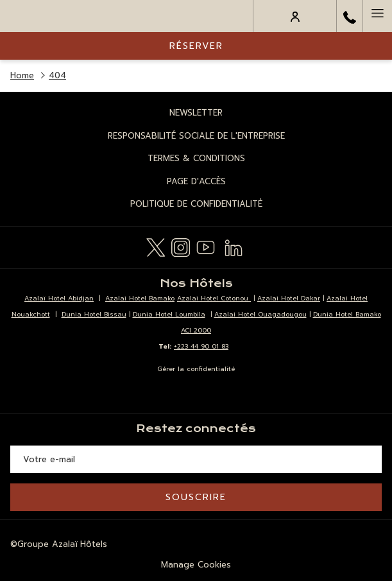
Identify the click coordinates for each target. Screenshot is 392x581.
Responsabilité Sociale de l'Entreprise (196, 136)
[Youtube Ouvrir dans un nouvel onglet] (206, 246)
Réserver (196, 46)
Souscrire (196, 497)
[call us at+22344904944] (350, 16)
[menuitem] (196, 113)
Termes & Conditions (196, 158)
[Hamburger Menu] (377, 16)
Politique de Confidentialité (196, 204)
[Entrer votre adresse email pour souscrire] (196, 459)
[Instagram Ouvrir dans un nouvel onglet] (181, 246)
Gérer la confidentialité (196, 369)
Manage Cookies (196, 565)
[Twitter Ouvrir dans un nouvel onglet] (156, 246)
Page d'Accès (196, 181)
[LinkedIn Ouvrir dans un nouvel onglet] (234, 246)
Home (22, 75)
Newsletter (196, 113)
